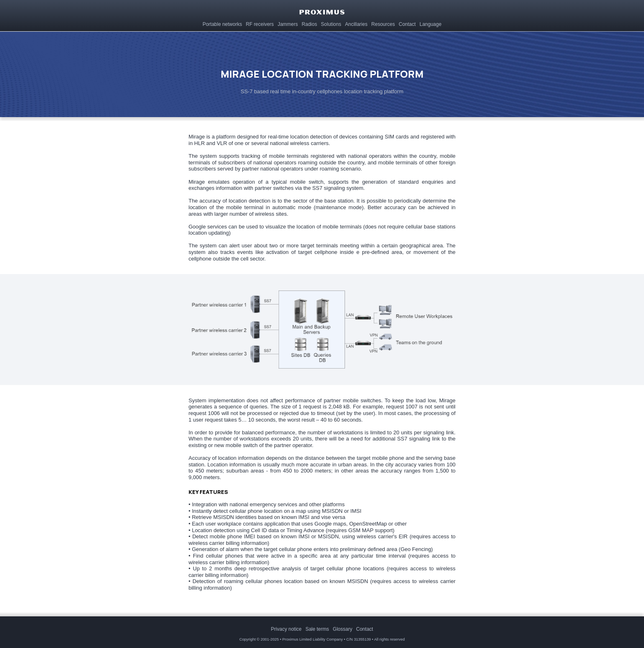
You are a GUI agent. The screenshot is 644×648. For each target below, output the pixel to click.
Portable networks (222, 23)
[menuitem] (222, 23)
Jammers (287, 23)
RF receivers (259, 23)
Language (430, 23)
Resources (382, 23)
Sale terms (317, 629)
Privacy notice (286, 629)
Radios (309, 23)
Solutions (330, 23)
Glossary (342, 629)
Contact (407, 23)
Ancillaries (356, 23)
